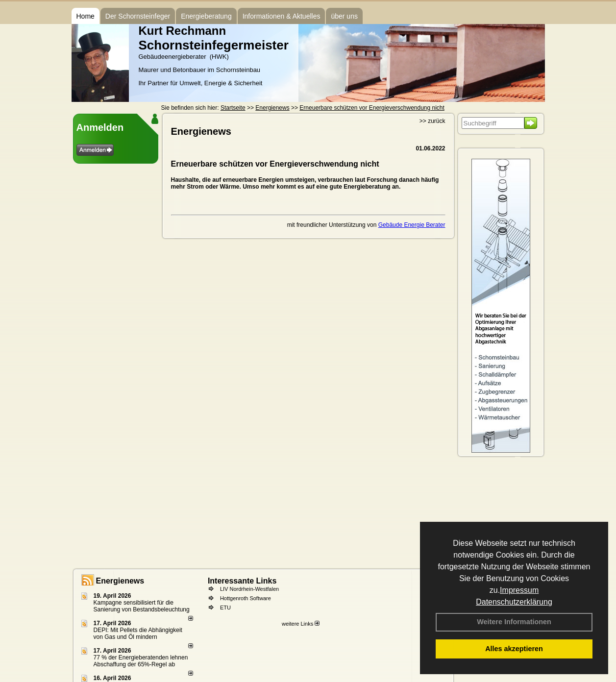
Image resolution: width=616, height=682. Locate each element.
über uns (344, 16)
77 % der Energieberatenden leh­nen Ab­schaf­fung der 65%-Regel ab (141, 661)
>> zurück (432, 121)
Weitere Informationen (514, 622)
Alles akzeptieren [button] (514, 649)
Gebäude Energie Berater (412, 225)
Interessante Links (242, 581)
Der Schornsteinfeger (138, 16)
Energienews (120, 581)
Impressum (519, 590)
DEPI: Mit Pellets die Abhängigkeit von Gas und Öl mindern (138, 633)
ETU (225, 608)
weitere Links (301, 624)
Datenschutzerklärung (514, 602)
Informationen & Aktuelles (282, 16)
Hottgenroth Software (246, 598)
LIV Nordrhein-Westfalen (249, 589)
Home (86, 16)
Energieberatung (206, 16)
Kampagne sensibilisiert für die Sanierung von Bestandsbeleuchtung (142, 606)
